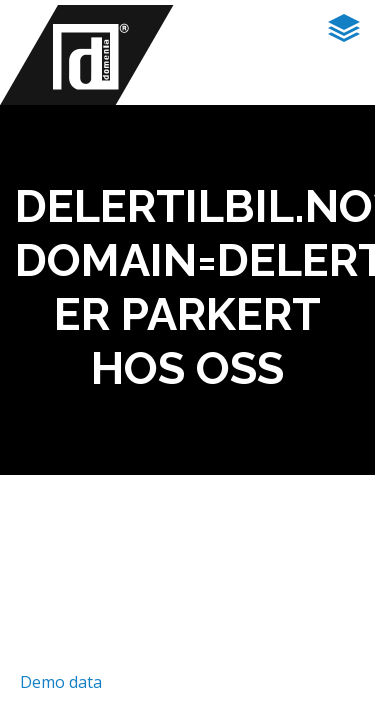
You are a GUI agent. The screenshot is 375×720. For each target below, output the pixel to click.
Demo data (61, 682)
